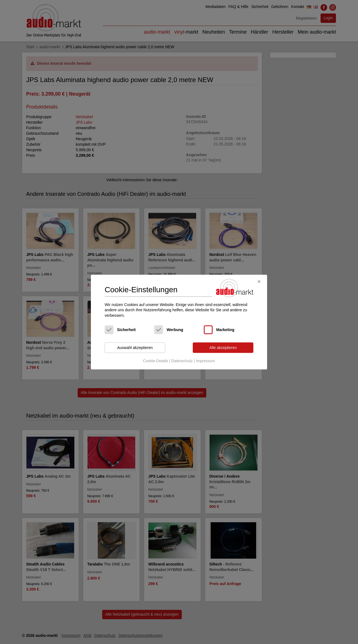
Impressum (205, 361)
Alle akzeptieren (223, 348)
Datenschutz (182, 361)
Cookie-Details (155, 361)
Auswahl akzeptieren (135, 348)
